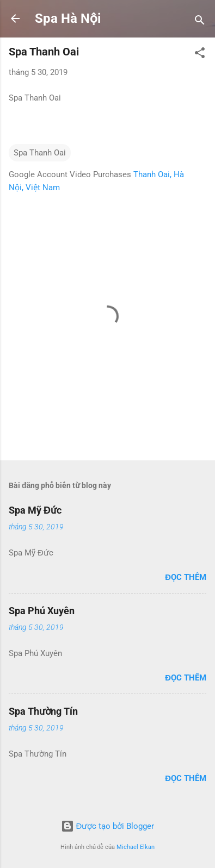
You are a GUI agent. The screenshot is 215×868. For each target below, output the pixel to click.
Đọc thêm (186, 577)
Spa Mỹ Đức (35, 510)
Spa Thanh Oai (40, 153)
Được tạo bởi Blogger (108, 826)
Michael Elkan (136, 847)
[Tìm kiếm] (200, 22)
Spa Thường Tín (43, 711)
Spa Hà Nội (68, 18)
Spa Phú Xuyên (42, 611)
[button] (200, 55)
